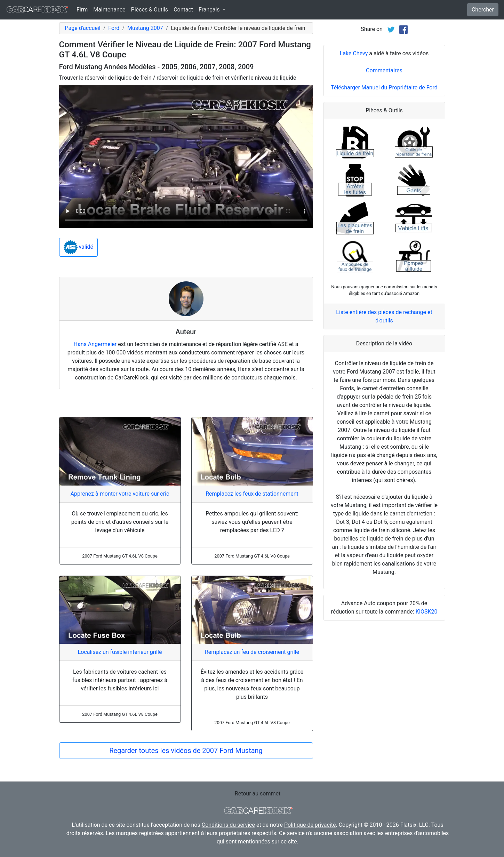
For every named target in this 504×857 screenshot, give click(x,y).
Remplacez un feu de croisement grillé (252, 652)
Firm (82, 10)
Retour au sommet (258, 794)
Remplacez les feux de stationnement (252, 494)
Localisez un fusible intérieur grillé (120, 652)
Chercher (483, 10)
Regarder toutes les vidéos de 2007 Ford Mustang (186, 751)
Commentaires (384, 157)
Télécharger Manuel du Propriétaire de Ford (384, 174)
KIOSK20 (427, 699)
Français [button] (210, 10)
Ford (114, 28)
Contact (183, 10)
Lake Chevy (354, 140)
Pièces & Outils (150, 10)
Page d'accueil (83, 28)
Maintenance (109, 10)
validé (79, 247)
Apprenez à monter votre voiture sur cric (120, 494)
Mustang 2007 (145, 28)
